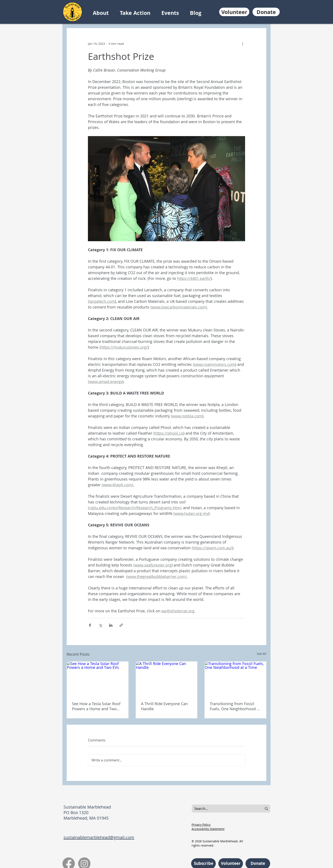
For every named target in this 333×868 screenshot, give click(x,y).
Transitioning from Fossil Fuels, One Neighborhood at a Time (235, 706)
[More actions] (243, 44)
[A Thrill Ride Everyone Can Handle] (167, 679)
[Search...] (224, 809)
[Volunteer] (234, 12)
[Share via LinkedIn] (111, 625)
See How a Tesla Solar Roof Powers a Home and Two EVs (96, 706)
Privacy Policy (201, 825)
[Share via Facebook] (90, 625)
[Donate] (266, 12)
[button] (104, 13)
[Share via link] (121, 625)
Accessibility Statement (208, 829)
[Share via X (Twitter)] (100, 625)
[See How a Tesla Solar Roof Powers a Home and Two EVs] (98, 679)
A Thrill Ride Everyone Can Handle (164, 706)
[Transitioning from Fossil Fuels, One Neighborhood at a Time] (235, 679)
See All (262, 654)
